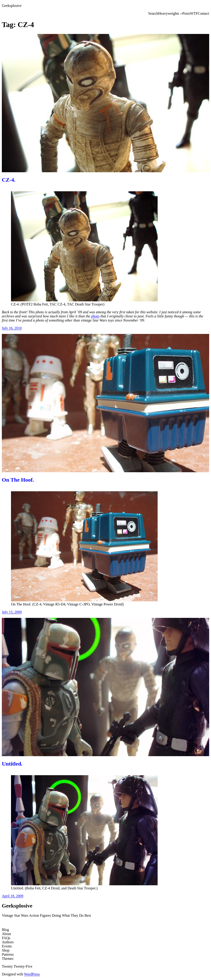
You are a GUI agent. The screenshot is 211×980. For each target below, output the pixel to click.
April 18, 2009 (13, 896)
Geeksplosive (12, 6)
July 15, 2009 (12, 612)
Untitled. (12, 764)
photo (95, 316)
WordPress (32, 974)
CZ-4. (9, 180)
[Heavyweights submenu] (181, 14)
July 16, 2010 (12, 328)
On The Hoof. (18, 480)
